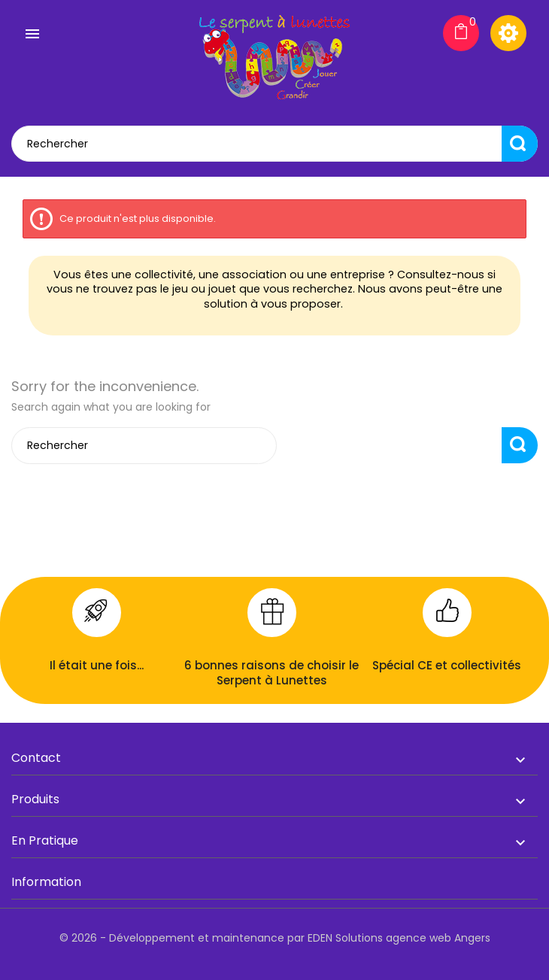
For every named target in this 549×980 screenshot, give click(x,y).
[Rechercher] (274, 144)
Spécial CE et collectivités (447, 665)
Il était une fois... (97, 665)
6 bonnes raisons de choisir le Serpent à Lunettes (271, 673)
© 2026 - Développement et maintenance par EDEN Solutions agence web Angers (275, 938)
